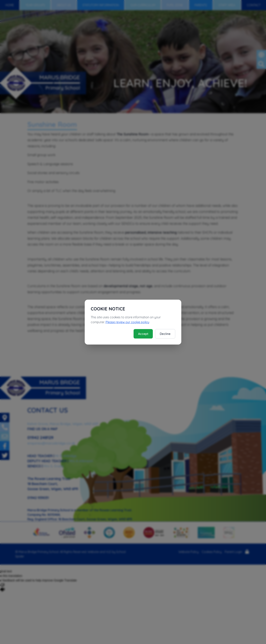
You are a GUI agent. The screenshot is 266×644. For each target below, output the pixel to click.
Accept (143, 334)
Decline (165, 334)
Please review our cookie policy (127, 322)
